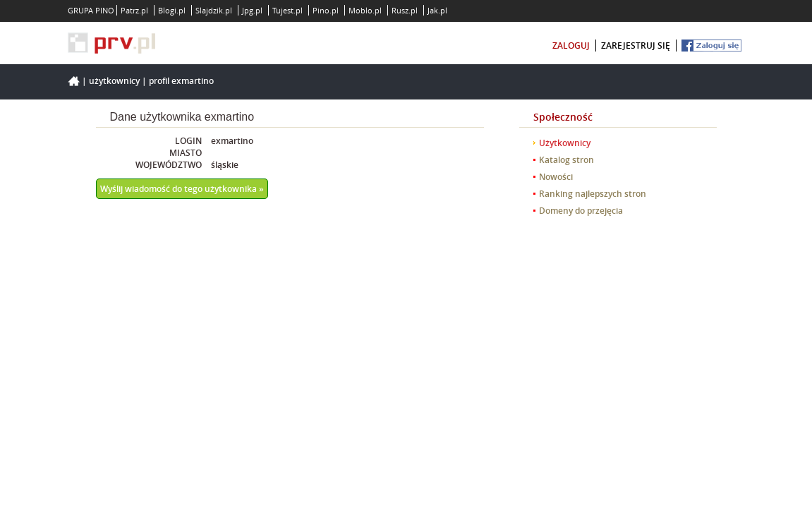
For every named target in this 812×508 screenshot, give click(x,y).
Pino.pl (326, 10)
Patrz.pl (134, 10)
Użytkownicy (114, 81)
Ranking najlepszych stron (593, 194)
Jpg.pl (252, 10)
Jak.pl (437, 10)
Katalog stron (566, 160)
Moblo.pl (365, 10)
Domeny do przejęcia (581, 211)
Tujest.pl (287, 10)
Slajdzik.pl (214, 10)
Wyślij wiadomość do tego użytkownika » (182, 189)
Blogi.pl (172, 10)
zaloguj (571, 46)
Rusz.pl (405, 10)
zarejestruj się (636, 46)
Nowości (556, 177)
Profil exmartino (181, 81)
